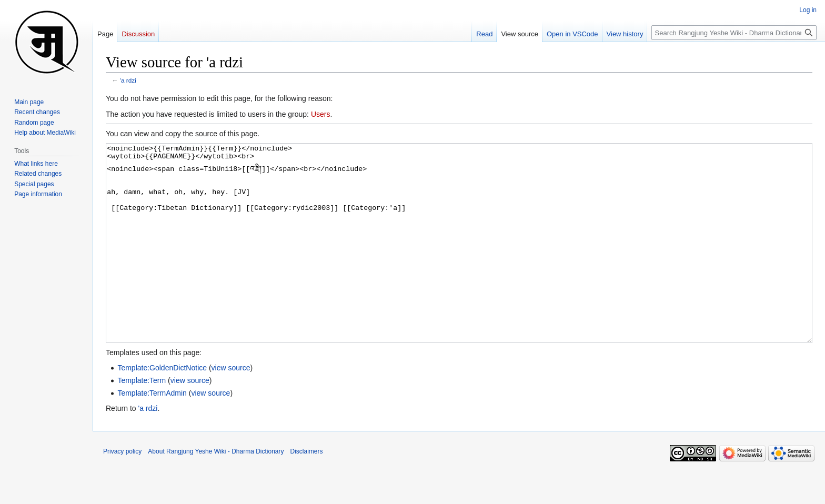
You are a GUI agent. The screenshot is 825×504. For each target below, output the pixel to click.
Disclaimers (307, 491)
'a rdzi (128, 80)
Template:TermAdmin (152, 432)
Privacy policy (122, 491)
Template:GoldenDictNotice (162, 407)
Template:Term (142, 420)
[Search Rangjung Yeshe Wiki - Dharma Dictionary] (734, 33)
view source (231, 407)
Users (321, 114)
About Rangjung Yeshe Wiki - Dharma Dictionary (216, 491)
